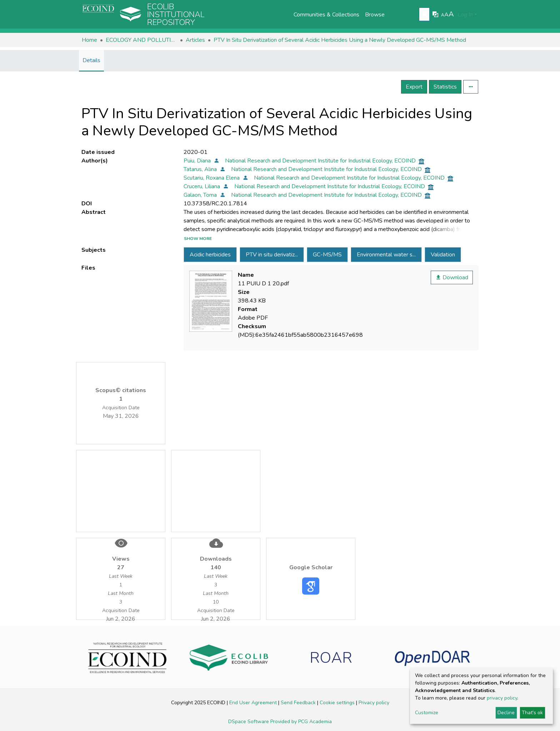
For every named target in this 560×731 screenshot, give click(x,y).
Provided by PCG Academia (301, 722)
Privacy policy (374, 703)
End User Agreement (254, 703)
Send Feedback (299, 703)
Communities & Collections (326, 15)
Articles (195, 40)
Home (89, 40)
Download (452, 277)
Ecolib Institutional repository (176, 15)
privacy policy (502, 698)
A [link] (443, 15)
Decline (506, 713)
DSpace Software (249, 722)
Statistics (445, 87)
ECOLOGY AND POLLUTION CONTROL (141, 40)
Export (414, 87)
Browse (375, 15)
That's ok (532, 713)
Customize (427, 713)
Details (91, 60)
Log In (465, 15)
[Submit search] (425, 15)
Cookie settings (338, 703)
